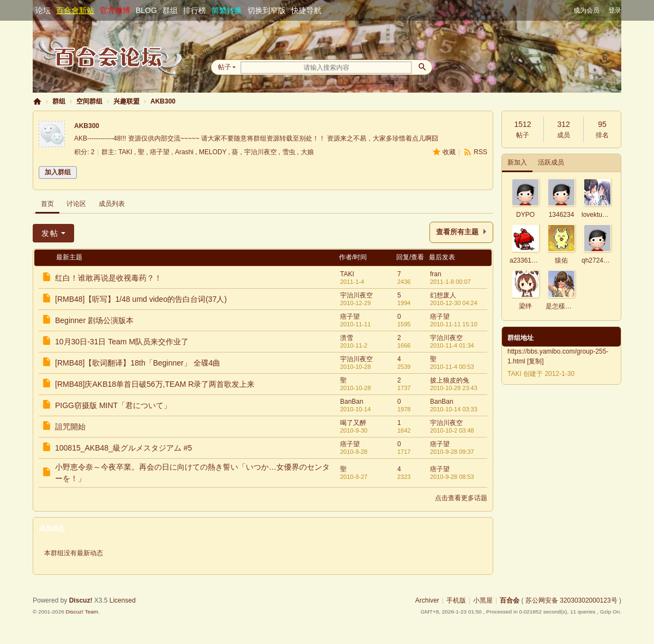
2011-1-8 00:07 (450, 282)
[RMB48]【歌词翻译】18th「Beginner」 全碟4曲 (138, 363)
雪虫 (289, 152)
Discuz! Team (82, 612)
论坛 (43, 10)
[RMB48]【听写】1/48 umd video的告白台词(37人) (141, 299)
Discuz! (81, 600)
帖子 (225, 67)
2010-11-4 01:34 (452, 345)
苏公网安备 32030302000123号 (571, 600)
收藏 (449, 152)
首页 (47, 204)
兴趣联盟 (126, 101)
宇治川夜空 (261, 152)
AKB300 (163, 101)
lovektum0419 (602, 215)
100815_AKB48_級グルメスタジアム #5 (123, 448)
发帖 (50, 233)
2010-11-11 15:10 (454, 324)
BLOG (146, 10)
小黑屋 (483, 600)
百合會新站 (75, 10)
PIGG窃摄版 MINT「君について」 (113, 405)
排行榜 (195, 10)
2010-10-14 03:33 (454, 409)
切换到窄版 (267, 10)
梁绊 (525, 306)
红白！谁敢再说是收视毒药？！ (108, 278)
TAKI (125, 152)
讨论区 (76, 204)
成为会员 (586, 10)
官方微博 (115, 10)
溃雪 (347, 338)
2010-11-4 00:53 (452, 367)
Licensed (123, 600)
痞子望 (160, 152)
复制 (535, 361)
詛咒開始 (70, 427)
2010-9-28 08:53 (452, 477)
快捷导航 (306, 10)
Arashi (184, 152)
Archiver (427, 600)
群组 (170, 10)
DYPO (525, 215)
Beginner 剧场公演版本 (94, 320)
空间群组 (89, 101)
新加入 (517, 162)
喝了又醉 (353, 423)
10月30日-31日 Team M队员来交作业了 (122, 342)
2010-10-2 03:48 (452, 430)
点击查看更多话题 (461, 498)
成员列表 (112, 204)
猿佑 (561, 260)
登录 (615, 10)
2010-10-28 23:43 (454, 388)
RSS (480, 152)
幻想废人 (443, 295)
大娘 (307, 152)
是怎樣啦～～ (565, 306)
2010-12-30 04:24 (454, 303)
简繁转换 (227, 10)
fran (436, 274)
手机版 (456, 600)
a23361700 (526, 260)
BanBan (352, 402)
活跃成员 (551, 162)
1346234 (562, 215)
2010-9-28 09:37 (452, 452)
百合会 (37, 102)
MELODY (213, 152)
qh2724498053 (603, 260)
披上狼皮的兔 (450, 380)
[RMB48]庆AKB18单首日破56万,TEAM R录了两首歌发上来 (155, 384)
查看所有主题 (457, 232)
